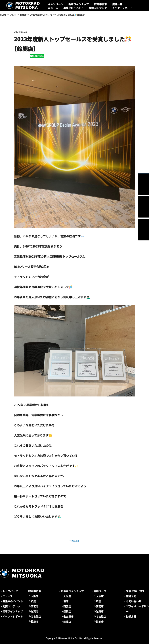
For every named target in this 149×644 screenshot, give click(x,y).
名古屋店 (36, 616)
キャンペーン (55, 4)
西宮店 (35, 606)
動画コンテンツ (98, 8)
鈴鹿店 (35, 622)
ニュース (53, 8)
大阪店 (35, 596)
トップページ (10, 591)
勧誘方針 (131, 616)
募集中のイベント (74, 8)
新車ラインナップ (79, 4)
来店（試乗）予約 (135, 591)
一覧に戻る (75, 540)
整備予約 (131, 596)
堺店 (33, 601)
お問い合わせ (134, 601)
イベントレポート (122, 8)
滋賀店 (35, 611)
